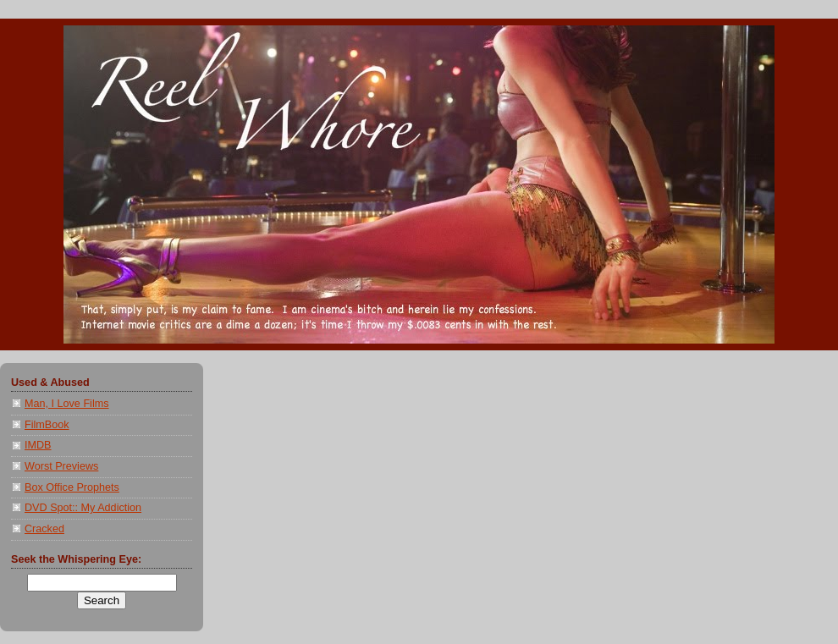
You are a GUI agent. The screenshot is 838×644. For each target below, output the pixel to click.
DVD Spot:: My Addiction (83, 508)
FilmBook (47, 425)
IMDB (38, 445)
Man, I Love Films (67, 404)
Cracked (44, 529)
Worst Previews (61, 466)
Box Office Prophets (72, 487)
